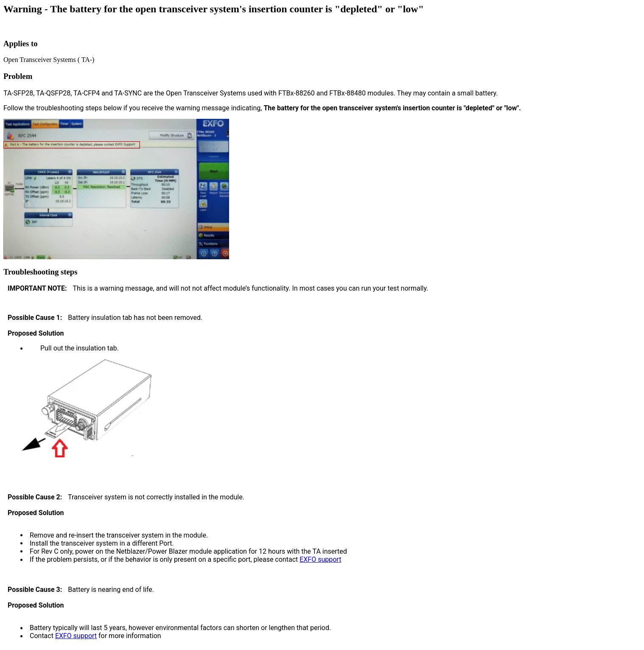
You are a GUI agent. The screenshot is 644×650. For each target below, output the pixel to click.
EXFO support (320, 559)
